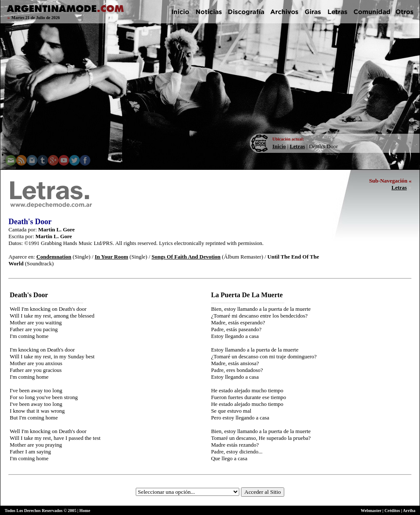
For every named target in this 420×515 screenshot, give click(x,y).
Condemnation (54, 257)
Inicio (279, 146)
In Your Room (111, 257)
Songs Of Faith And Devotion (186, 257)
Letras (297, 146)
